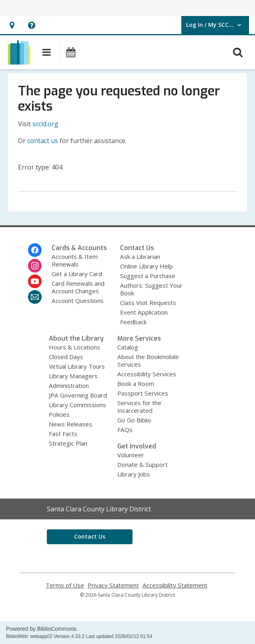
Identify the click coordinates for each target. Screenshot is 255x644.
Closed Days (66, 357)
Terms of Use (65, 585)
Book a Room (136, 384)
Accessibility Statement (175, 585)
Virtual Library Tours (77, 366)
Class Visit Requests (148, 303)
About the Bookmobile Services (148, 360)
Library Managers (73, 376)
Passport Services (143, 393)
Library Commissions (77, 405)
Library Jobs (134, 474)
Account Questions (78, 301)
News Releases (70, 424)
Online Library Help (147, 266)
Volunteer (131, 455)
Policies (59, 414)
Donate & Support (143, 464)
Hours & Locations (74, 347)
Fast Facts (63, 434)
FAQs (125, 430)
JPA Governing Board (78, 395)
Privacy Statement (113, 585)
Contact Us (90, 536)
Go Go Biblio (134, 420)
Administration (69, 386)
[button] (12, 25)
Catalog (128, 347)
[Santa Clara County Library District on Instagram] (35, 266)
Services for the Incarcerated (139, 407)
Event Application (144, 312)
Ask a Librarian (140, 256)
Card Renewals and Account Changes (78, 287)
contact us (43, 141)
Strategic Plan (68, 443)
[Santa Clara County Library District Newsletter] (35, 297)
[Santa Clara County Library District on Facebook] (35, 250)
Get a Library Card (77, 274)
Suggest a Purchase (148, 276)
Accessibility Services (147, 374)
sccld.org (45, 124)
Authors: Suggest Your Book (151, 289)
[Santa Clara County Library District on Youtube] (35, 281)
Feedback (133, 322)
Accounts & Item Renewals (75, 260)
